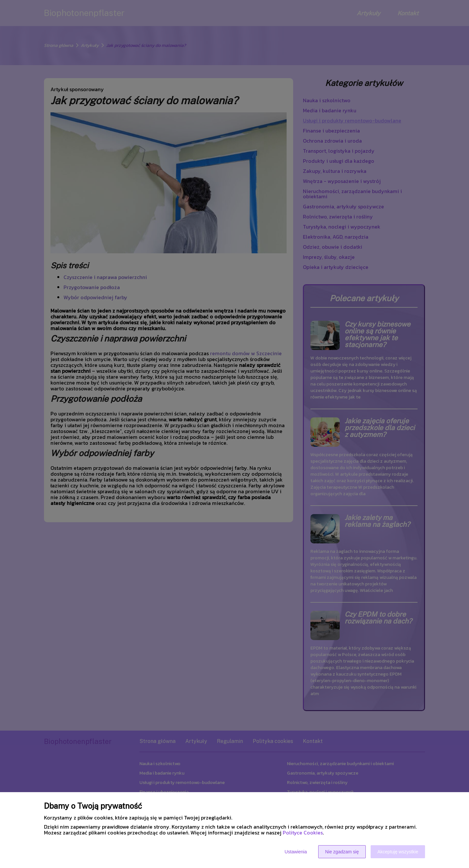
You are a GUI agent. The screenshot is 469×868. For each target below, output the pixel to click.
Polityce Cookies (303, 833)
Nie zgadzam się (342, 852)
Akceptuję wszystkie (398, 852)
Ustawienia (296, 852)
